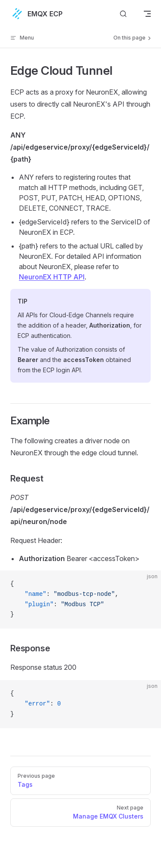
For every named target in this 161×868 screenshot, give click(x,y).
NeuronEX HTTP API (52, 277)
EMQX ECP (36, 14)
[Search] (123, 14)
